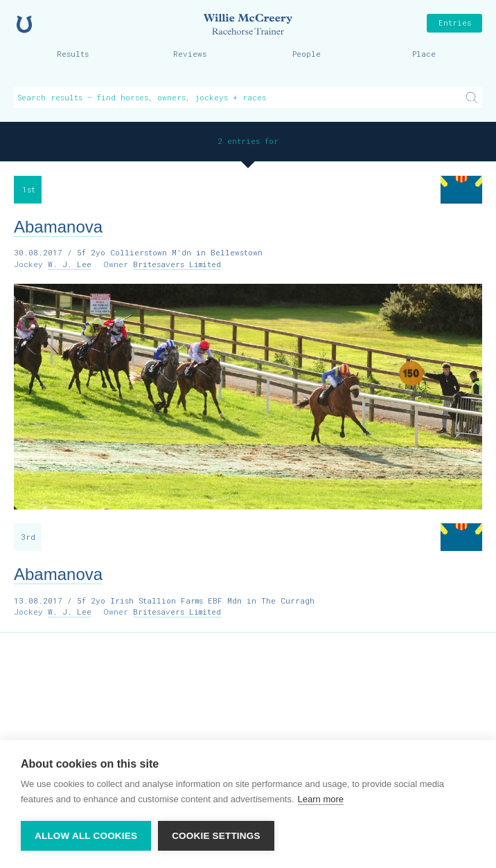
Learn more (321, 799)
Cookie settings (216, 836)
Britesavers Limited (177, 264)
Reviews (190, 54)
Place (424, 54)
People (307, 54)
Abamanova (58, 227)
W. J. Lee (70, 264)
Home (24, 24)
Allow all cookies (86, 836)
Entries (455, 22)
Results (73, 54)
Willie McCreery (248, 24)
